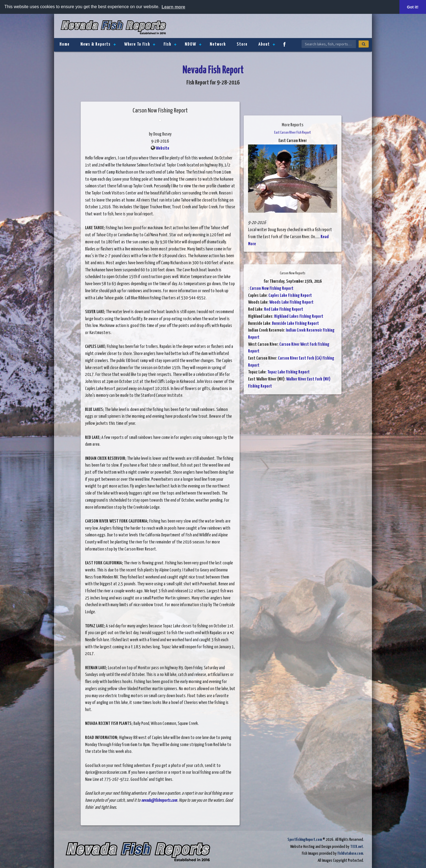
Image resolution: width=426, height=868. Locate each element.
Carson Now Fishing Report (272, 289)
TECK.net (357, 847)
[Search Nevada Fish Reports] (329, 44)
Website (162, 148)
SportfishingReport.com (305, 840)
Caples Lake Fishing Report (290, 296)
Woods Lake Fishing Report (291, 302)
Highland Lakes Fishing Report (299, 317)
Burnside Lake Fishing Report (295, 324)
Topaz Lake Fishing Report (289, 372)
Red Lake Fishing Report (284, 309)
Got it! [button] (413, 7)
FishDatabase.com (350, 853)
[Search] (364, 44)
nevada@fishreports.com (159, 801)
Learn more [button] (173, 7)
